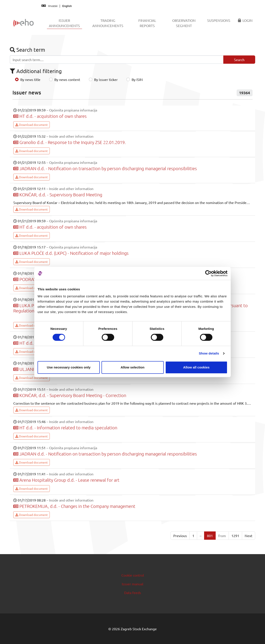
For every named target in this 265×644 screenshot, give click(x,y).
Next (249, 536)
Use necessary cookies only (69, 367)
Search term (28, 50)
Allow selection (132, 367)
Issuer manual (132, 584)
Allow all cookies (196, 367)
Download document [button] (32, 125)
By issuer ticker (106, 79)
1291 (235, 536)
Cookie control (133, 575)
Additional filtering (36, 71)
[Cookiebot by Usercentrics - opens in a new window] (208, 273)
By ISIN (137, 79)
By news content (67, 79)
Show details (209, 353)
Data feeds (133, 593)
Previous (180, 536)
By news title (30, 79)
